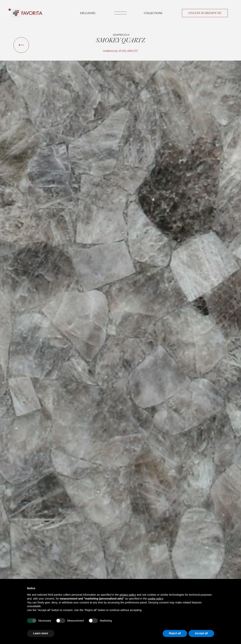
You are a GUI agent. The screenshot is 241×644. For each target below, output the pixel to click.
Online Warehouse (205, 13)
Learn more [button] (41, 633)
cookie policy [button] (155, 599)
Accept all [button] (201, 633)
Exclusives (88, 13)
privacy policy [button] (128, 595)
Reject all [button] (175, 633)
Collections (153, 13)
